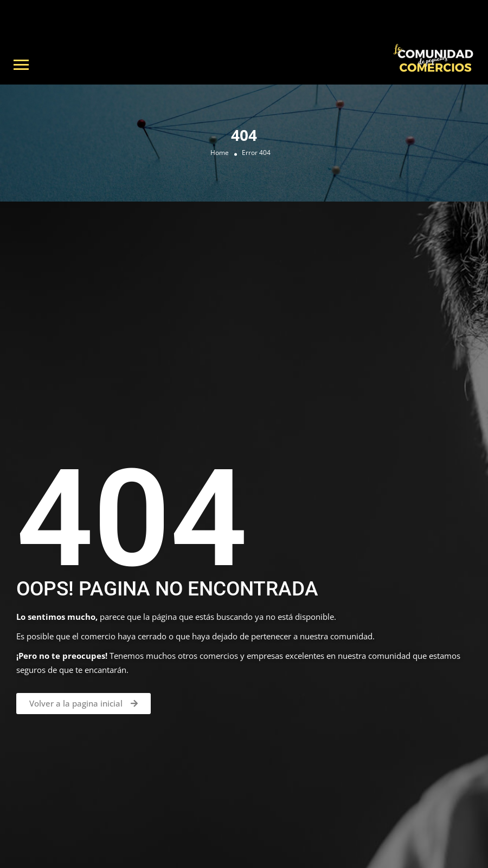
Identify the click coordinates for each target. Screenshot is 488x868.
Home (220, 153)
